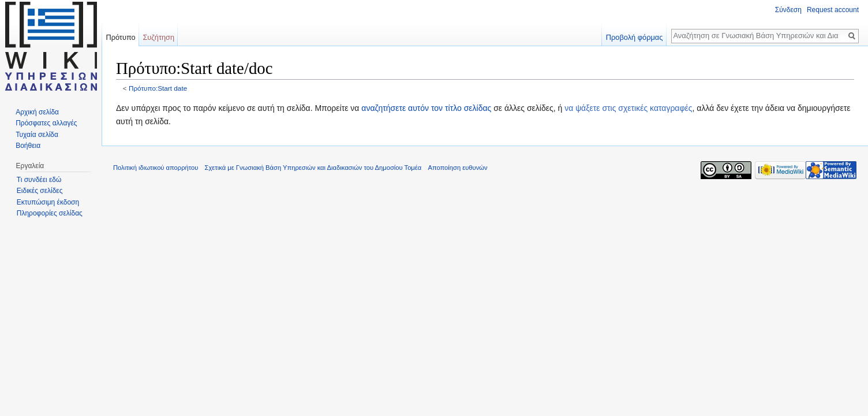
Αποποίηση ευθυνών (457, 168)
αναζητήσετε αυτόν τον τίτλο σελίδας (426, 108)
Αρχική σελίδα (37, 112)
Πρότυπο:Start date (158, 88)
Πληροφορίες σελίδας (50, 213)
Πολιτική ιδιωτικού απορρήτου (156, 168)
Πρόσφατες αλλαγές (46, 123)
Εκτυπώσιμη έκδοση (48, 202)
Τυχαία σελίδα (37, 135)
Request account (833, 10)
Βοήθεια (28, 146)
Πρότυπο (120, 37)
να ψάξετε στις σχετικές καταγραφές (628, 108)
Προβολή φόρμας (635, 37)
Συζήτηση (158, 37)
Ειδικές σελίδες (40, 191)
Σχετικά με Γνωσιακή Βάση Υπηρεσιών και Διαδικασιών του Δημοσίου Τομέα (313, 168)
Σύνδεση (788, 10)
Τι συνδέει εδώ (39, 180)
